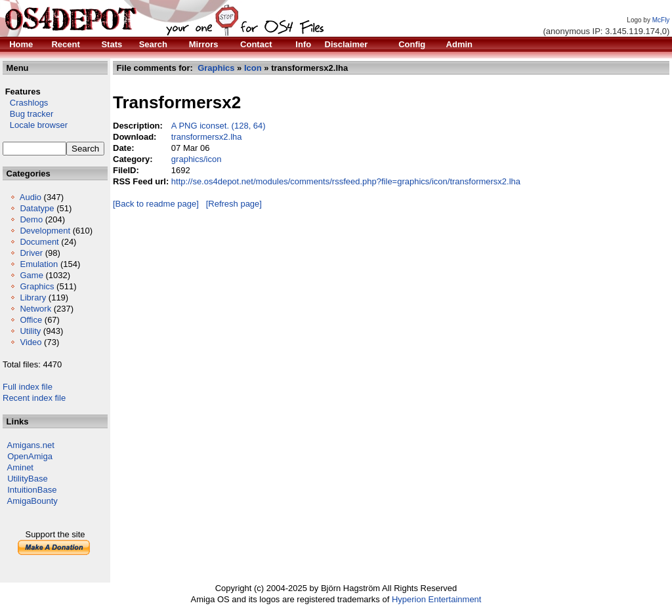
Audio (31, 197)
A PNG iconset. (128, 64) (219, 126)
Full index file (28, 387)
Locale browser (35, 125)
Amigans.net (31, 445)
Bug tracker (28, 114)
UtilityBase (27, 479)
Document (39, 242)
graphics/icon (197, 159)
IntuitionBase (32, 490)
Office (31, 320)
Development (45, 231)
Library (33, 298)
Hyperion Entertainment (437, 599)
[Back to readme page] (156, 204)
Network (35, 309)
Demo (31, 219)
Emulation (39, 264)
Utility (30, 331)
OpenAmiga (30, 456)
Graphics (37, 286)
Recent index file (34, 398)
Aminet (20, 467)
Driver (31, 253)
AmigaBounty (32, 501)
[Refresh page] (234, 204)
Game (31, 275)
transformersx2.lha (207, 137)
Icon (253, 68)
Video (31, 342)
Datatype (37, 208)
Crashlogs (25, 103)
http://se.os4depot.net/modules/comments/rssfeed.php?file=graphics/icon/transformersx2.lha (346, 181)
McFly (661, 20)
